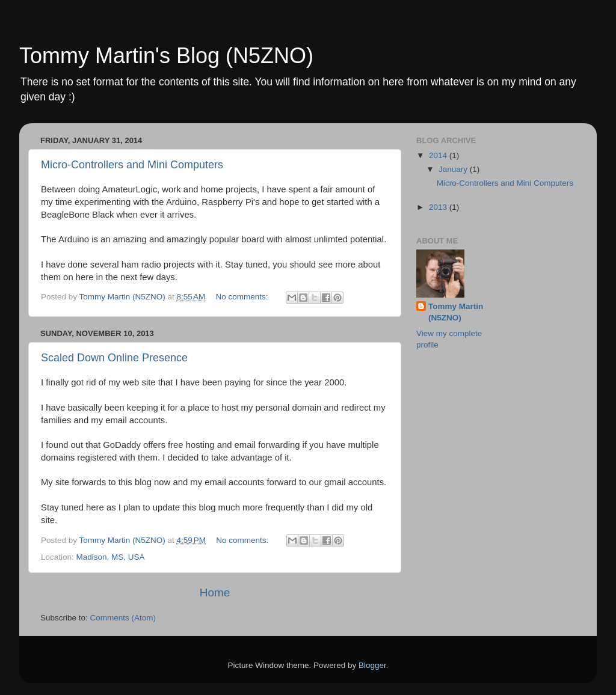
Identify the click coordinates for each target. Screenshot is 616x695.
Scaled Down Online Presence (114, 358)
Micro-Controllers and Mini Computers (132, 165)
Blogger (372, 665)
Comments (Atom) (123, 618)
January (454, 169)
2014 (439, 155)
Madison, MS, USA (111, 557)
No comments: (243, 297)
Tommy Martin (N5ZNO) (456, 312)
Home (215, 592)
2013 (439, 207)
